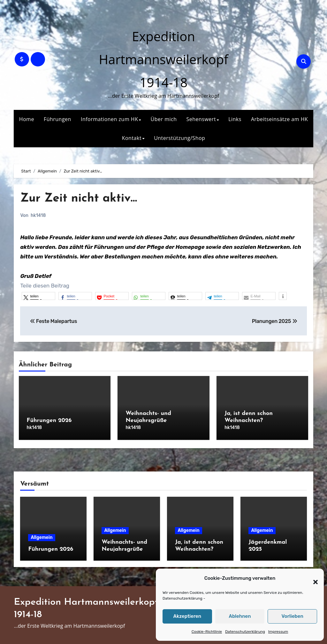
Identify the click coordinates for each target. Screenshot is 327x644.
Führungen (57, 119)
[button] (312, 579)
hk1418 (38, 215)
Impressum (278, 632)
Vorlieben (293, 616)
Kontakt (132, 138)
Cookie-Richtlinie (207, 632)
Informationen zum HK (110, 119)
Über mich (164, 119)
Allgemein (42, 536)
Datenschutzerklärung (183, 598)
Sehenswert (201, 119)
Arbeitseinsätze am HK (279, 119)
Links (235, 119)
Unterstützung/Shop (179, 138)
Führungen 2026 (49, 421)
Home (27, 119)
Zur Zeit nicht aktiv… (80, 199)
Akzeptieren (187, 616)
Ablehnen (240, 616)
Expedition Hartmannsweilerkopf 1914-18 (163, 59)
